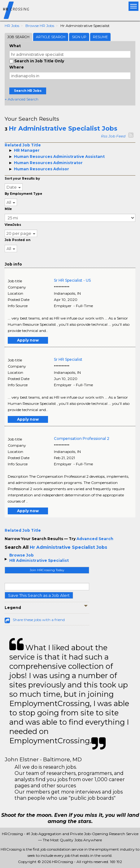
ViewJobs (13, 225)
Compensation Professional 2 (82, 438)
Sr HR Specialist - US (72, 280)
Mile (8, 209)
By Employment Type (23, 194)
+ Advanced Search (22, 99)
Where (17, 67)
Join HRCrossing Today (47, 570)
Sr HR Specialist (68, 359)
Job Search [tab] (18, 37)
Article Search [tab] (51, 37)
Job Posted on (17, 240)
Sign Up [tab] (79, 37)
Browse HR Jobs (40, 26)
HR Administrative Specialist (39, 560)
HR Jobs (12, 26)
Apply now (28, 340)
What (15, 46)
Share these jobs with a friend (39, 620)
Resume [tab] (100, 37)
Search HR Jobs (28, 91)
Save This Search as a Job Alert (39, 595)
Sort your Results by (22, 179)
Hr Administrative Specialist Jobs (63, 128)
